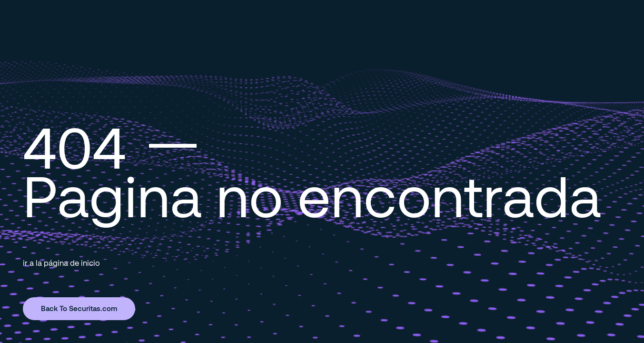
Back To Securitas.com (79, 308)
